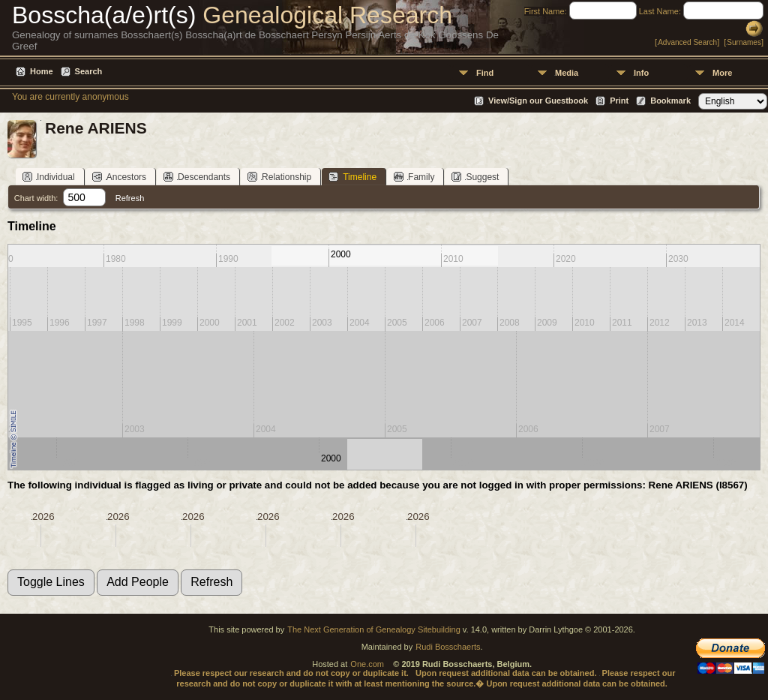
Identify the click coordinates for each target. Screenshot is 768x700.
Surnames (744, 42)
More (722, 73)
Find (485, 73)
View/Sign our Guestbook (538, 101)
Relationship (279, 177)
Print (619, 101)
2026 (43, 517)
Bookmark (670, 101)
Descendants (197, 177)
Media (567, 73)
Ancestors (119, 177)
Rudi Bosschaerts (448, 647)
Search (89, 71)
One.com (367, 664)
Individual (49, 177)
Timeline (352, 177)
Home (42, 71)
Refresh (130, 198)
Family (414, 177)
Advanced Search (687, 42)
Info (641, 73)
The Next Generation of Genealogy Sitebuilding (374, 629)
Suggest (475, 177)
